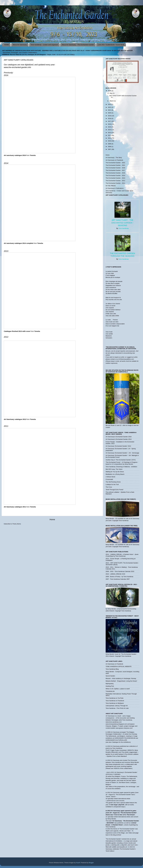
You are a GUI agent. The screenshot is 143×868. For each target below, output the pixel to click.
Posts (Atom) (17, 524)
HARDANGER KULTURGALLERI (116, 740)
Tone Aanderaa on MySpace (115, 703)
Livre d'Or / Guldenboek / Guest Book (111, 45)
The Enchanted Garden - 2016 (115, 173)
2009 (110, 144)
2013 (110, 133)
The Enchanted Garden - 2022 (115, 163)
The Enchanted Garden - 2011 (115, 183)
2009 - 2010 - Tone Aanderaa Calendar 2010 (120, 571)
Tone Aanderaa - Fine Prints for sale (117, 708)
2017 (110, 121)
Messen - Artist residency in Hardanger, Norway (121, 678)
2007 (110, 149)
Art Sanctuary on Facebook (114, 160)
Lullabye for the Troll (112, 484)
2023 (110, 104)
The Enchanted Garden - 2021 (115, 165)
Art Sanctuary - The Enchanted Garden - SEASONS (122, 223)
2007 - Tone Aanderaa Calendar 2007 (118, 579)
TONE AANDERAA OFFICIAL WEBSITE (119, 666)
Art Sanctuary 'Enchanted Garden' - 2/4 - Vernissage (122, 453)
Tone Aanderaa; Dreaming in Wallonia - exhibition (121, 467)
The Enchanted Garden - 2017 (115, 170)
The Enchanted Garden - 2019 (115, 168)
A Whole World (110, 477)
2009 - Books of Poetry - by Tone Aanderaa (119, 577)
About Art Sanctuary (20, 45)
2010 (110, 141)
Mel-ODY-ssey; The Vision (114, 469)
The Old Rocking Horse (113, 482)
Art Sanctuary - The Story (114, 158)
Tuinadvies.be (110, 691)
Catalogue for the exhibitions (121, 742)
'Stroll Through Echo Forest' (115, 490)
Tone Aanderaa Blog (112, 669)
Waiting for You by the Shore (115, 472)
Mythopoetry (110, 684)
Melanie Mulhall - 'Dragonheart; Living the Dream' (121, 681)
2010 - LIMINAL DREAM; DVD (115, 574)
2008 (110, 147)
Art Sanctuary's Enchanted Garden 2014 (119, 439)
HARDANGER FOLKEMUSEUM (125, 738)
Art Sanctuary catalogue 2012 (15, 419)
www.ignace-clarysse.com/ (124, 728)
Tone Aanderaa (123, 228)
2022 (110, 107)
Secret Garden (110, 676)
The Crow (109, 487)
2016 (110, 124)
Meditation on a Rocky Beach (115, 474)
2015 (110, 127)
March (112, 101)
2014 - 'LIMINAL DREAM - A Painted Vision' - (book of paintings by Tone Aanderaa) (122, 555)
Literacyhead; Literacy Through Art (117, 706)
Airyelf (78, 863)
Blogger (91, 863)
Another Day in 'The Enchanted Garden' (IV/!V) (121, 460)
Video (130, 833)
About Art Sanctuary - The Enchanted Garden (78, 45)
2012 (110, 135)
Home (52, 519)
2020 (110, 113)
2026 (110, 91)
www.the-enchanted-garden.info (18, 67)
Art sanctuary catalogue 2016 (15, 155)
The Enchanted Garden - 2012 (115, 181)
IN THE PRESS (111, 186)
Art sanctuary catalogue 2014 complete (19, 243)
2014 (110, 130)
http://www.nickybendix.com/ (115, 764)
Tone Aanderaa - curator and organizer (44, 45)
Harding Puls (110, 686)
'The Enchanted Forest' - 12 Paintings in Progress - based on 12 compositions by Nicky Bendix (122, 463)
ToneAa (33, 155)
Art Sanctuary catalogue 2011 (15, 507)
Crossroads (109, 479)
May (111, 93)
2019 (110, 116)
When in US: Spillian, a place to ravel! (118, 689)
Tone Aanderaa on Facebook (115, 701)
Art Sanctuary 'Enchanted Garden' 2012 (118, 446)
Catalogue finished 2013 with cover (17, 331)
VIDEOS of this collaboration (123, 768)
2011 (110, 138)
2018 (110, 118)
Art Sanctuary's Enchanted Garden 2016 (119, 437)
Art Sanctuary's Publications (115, 188)
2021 (110, 110)
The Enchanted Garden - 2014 (115, 175)
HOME (7, 45)
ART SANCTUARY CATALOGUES (117, 195)
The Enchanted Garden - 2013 (115, 178)
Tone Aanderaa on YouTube (115, 698)
